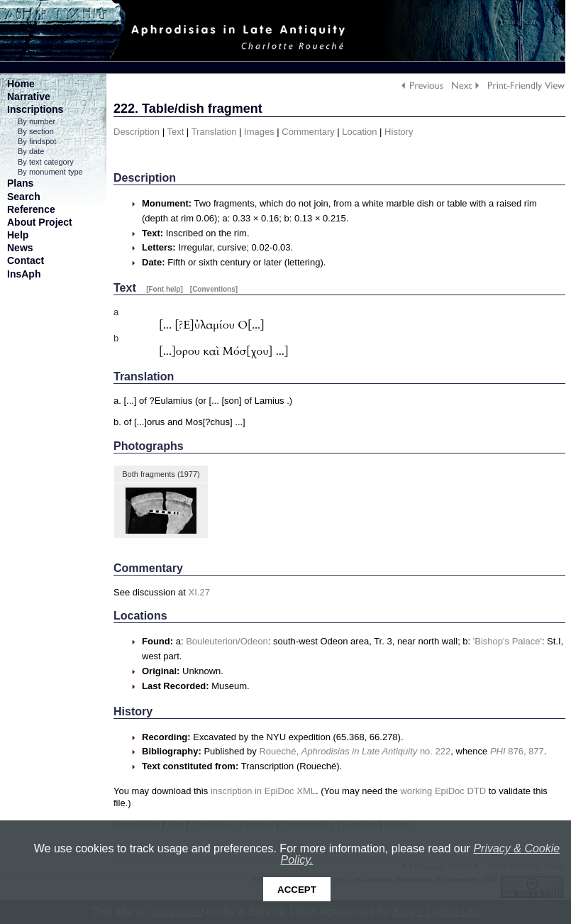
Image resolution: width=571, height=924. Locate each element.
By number (37, 121)
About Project (40, 222)
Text (175, 132)
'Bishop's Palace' (508, 641)
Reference (31, 209)
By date (31, 151)
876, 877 (517, 751)
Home (21, 84)
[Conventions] (214, 289)
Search (24, 197)
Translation (214, 132)
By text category (46, 162)
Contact (26, 260)
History (399, 132)
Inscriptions (35, 109)
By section (36, 131)
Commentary (308, 132)
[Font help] (165, 289)
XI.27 (199, 592)
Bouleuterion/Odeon (227, 641)
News (20, 248)
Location (359, 132)
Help (18, 235)
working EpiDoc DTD (443, 791)
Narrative (29, 97)
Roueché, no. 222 (355, 751)
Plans (20, 183)
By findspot (37, 141)
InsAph (24, 274)
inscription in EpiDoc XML (263, 791)
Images (259, 132)
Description (137, 132)
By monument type (50, 172)
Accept (297, 890)
